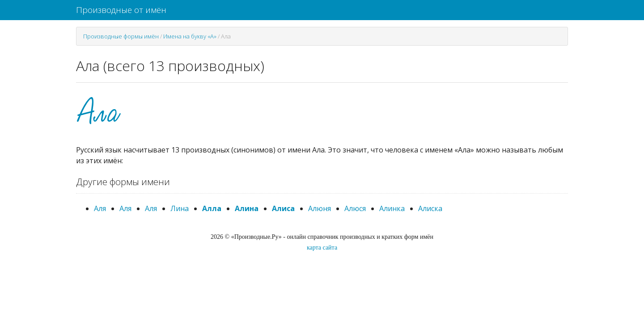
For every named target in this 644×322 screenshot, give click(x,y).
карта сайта (322, 248)
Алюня (320, 208)
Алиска (430, 208)
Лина (180, 208)
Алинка (392, 208)
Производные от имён (121, 10)
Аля (100, 208)
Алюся (355, 208)
